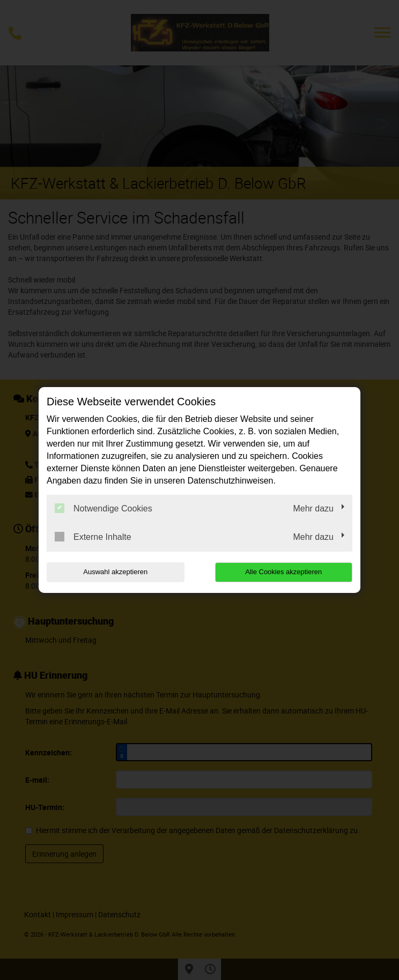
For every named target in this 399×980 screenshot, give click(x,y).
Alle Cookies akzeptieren (283, 572)
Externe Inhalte (93, 537)
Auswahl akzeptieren (115, 572)
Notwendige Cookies (104, 508)
